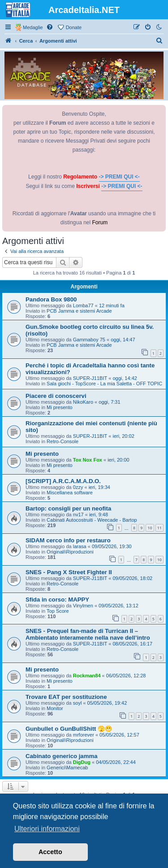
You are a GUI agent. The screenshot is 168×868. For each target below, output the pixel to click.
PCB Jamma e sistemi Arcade (79, 311)
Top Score (58, 611)
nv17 (78, 515)
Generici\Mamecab (67, 768)
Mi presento (59, 407)
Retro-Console (62, 441)
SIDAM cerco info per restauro (68, 540)
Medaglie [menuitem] (33, 27)
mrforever (84, 735)
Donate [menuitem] (74, 27)
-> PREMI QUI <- (119, 177)
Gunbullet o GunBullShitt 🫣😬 (69, 729)
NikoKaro (83, 402)
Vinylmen (83, 606)
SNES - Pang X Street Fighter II (69, 572)
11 (159, 528)
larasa (80, 546)
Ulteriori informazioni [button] (47, 829)
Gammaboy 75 (89, 340)
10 (150, 528)
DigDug (82, 762)
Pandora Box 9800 (51, 299)
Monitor (55, 708)
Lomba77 (83, 305)
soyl (78, 703)
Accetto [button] (50, 852)
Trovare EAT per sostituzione (66, 697)
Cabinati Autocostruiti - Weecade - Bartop (92, 520)
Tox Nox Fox (88, 460)
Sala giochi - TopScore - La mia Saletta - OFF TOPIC (104, 384)
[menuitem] (50, 27)
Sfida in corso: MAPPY (57, 600)
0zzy (78, 487)
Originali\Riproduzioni (70, 552)
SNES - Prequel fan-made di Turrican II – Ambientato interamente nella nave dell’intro (88, 634)
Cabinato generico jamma (62, 756)
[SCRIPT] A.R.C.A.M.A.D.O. (63, 481)
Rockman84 (87, 676)
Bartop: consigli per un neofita (68, 508)
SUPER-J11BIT (90, 378)
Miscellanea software (70, 493)
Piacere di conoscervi (56, 396)
